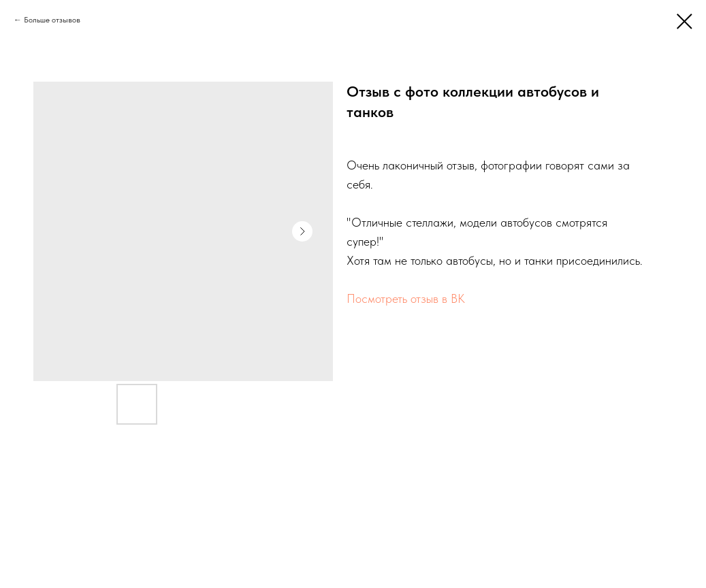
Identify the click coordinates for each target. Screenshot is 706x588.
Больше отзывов (52, 20)
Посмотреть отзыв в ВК (406, 298)
